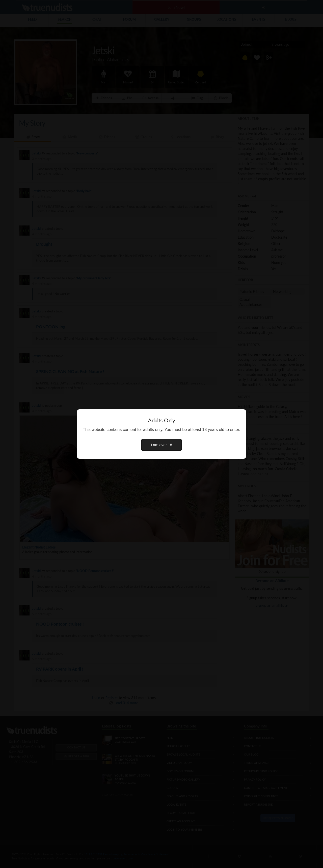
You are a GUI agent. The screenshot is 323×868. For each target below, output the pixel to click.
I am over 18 (161, 445)
